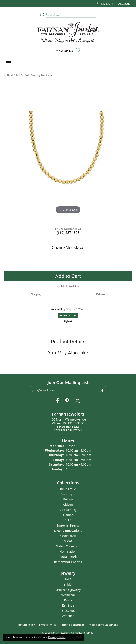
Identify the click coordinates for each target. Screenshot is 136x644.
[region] (68, 154)
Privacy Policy (47, 625)
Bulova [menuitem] (68, 499)
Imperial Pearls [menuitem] (68, 525)
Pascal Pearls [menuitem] (68, 557)
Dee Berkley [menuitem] (68, 510)
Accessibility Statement (103, 625)
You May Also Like (68, 353)
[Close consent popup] (81, 637)
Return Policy (27, 625)
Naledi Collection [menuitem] (68, 546)
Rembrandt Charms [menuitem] (68, 562)
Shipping (36, 294)
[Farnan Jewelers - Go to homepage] (68, 32)
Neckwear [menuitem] (68, 595)
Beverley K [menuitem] (68, 494)
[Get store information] (68, 430)
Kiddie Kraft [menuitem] (68, 536)
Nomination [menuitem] (68, 551)
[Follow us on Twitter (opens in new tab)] (78, 401)
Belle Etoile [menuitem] (68, 489)
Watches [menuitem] (68, 616)
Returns (101, 294)
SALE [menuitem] (68, 579)
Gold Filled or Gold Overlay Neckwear (30, 75)
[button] (105, 4)
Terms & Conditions (72, 625)
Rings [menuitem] (68, 600)
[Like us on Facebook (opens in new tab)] (57, 401)
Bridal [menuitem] (68, 585)
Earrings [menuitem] (68, 605)
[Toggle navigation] (9, 61)
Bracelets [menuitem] (68, 611)
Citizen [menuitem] (68, 505)
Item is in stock (68, 315)
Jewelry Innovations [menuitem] (68, 531)
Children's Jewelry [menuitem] (68, 590)
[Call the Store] (68, 427)
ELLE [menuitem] (68, 520)
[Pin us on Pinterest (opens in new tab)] (67, 401)
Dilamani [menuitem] (68, 515)
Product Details (68, 341)
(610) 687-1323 (68, 233)
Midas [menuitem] (68, 541)
